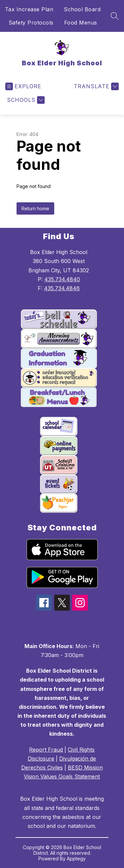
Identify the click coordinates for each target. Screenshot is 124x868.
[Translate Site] (95, 86)
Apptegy (76, 859)
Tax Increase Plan (29, 9)
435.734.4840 (62, 279)
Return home (35, 208)
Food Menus (81, 23)
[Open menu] (23, 86)
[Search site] (115, 16)
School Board (82, 9)
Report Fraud (46, 750)
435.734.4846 (62, 288)
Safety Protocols (31, 23)
